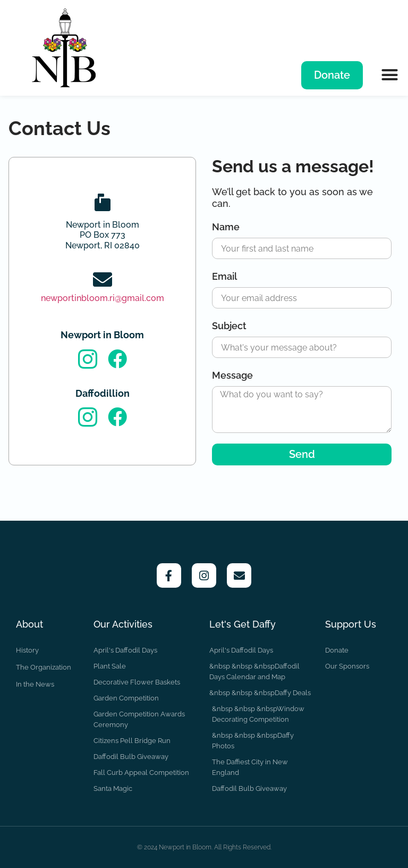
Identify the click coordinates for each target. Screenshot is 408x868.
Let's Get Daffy (243, 624)
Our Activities (123, 624)
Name (226, 227)
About (29, 624)
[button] (389, 74)
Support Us (351, 624)
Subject (229, 326)
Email (224, 276)
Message (232, 375)
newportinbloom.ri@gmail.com (103, 298)
